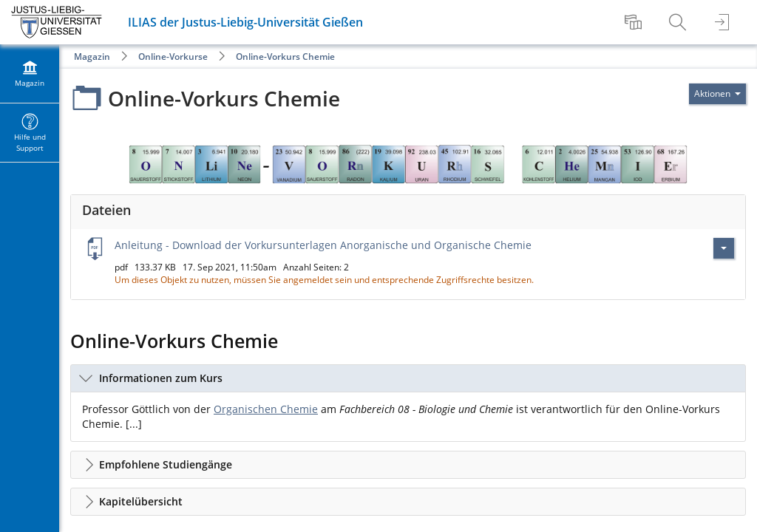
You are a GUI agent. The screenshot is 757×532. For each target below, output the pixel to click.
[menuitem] (635, 22)
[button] (408, 378)
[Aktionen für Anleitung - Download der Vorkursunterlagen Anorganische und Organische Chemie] (724, 248)
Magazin (92, 57)
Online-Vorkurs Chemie (285, 57)
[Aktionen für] (717, 94)
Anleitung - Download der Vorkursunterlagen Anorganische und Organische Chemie (323, 245)
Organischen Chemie (266, 409)
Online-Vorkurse (173, 57)
